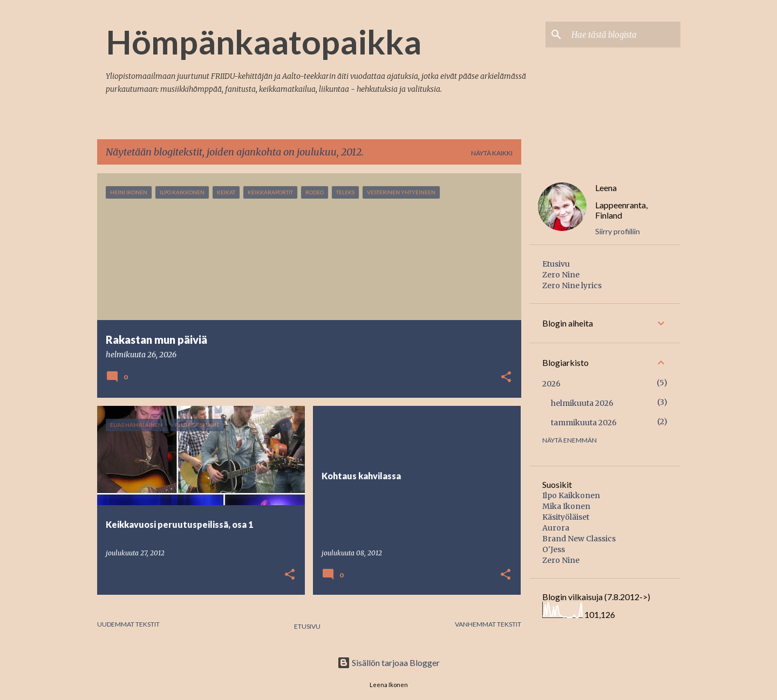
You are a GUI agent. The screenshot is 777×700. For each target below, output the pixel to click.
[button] (506, 378)
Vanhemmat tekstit (488, 624)
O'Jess (554, 549)
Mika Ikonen (566, 506)
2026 (551, 384)
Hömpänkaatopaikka (264, 42)
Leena (606, 188)
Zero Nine (561, 275)
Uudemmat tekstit (128, 624)
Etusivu (307, 626)
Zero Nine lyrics (572, 286)
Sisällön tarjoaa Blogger (388, 662)
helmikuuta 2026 (582, 403)
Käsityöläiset (566, 517)
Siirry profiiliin (618, 231)
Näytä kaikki (492, 153)
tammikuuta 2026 (584, 423)
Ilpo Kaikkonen (571, 495)
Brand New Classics (579, 539)
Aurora (556, 528)
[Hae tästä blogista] (624, 35)
